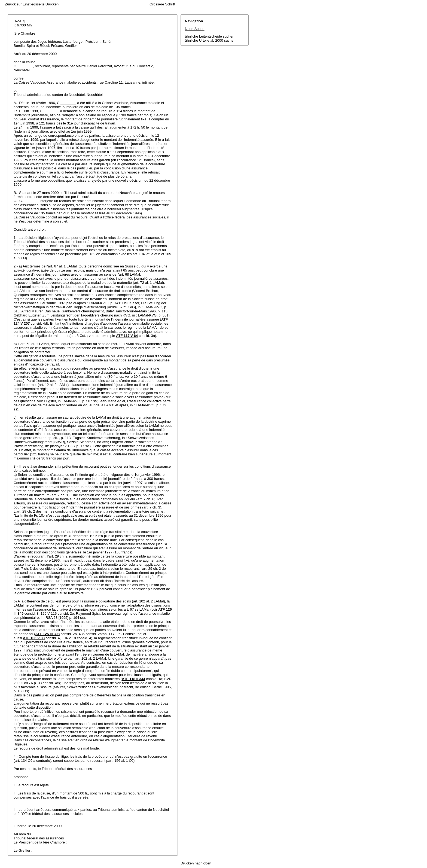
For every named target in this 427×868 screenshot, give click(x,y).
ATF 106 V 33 (34, 638)
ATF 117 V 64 (127, 336)
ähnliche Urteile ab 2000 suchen (210, 40)
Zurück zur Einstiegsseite (25, 4)
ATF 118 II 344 (133, 679)
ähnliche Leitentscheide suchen (210, 36)
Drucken (52, 4)
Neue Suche (195, 29)
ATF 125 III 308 (48, 634)
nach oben (203, 863)
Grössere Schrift (162, 4)
